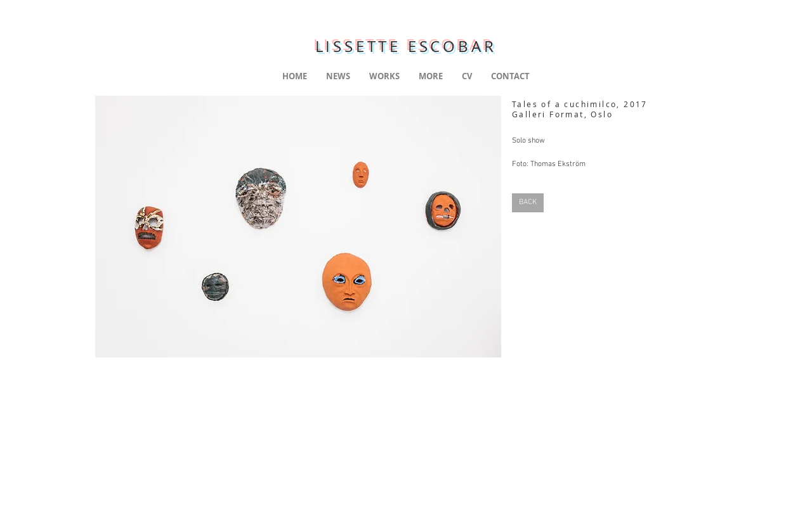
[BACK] (528, 203)
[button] (298, 227)
